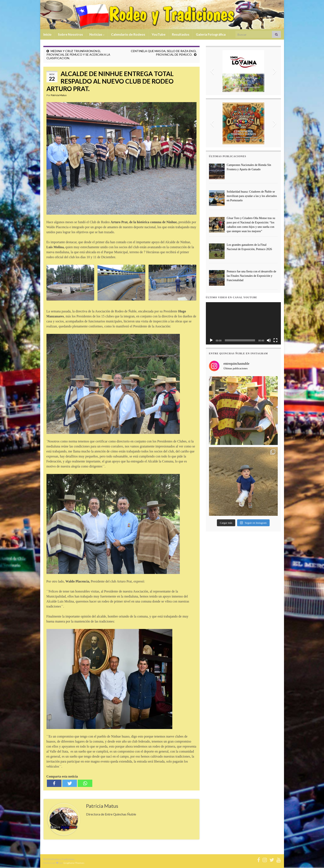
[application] (243, 323)
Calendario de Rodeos (128, 34)
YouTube (159, 34)
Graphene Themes (74, 863)
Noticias (97, 34)
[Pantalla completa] (275, 340)
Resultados (181, 34)
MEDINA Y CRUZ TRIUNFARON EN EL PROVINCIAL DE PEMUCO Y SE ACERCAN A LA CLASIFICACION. (78, 54)
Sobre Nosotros (70, 34)
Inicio (47, 34)
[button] (212, 71)
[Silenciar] (269, 340)
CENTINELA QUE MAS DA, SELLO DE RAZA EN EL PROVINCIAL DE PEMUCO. (164, 53)
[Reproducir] (211, 340)
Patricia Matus (59, 95)
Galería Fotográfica (211, 34)
